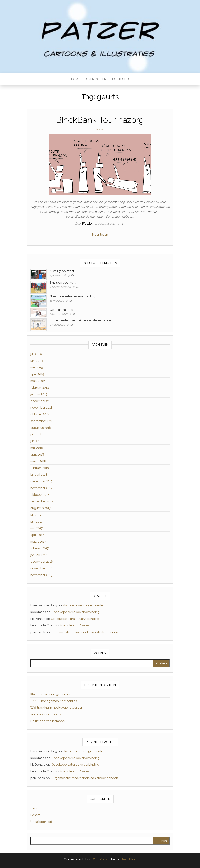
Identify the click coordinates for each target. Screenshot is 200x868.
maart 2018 (38, 461)
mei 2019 (37, 367)
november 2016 (42, 568)
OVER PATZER (96, 79)
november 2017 (41, 488)
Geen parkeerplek (62, 310)
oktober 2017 (40, 495)
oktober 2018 (40, 414)
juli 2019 (36, 354)
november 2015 (41, 575)
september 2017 (42, 501)
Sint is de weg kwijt (63, 283)
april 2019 (37, 374)
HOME (75, 79)
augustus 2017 (41, 508)
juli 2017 (36, 515)
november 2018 (41, 408)
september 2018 (42, 421)
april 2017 (37, 535)
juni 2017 (36, 521)
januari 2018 (39, 475)
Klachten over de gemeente (83, 605)
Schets (35, 815)
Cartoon (99, 129)
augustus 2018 (41, 428)
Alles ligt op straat (62, 271)
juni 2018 (36, 441)
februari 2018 (40, 468)
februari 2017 (40, 548)
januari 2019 (39, 394)
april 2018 (37, 455)
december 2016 (42, 562)
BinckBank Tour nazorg (100, 120)
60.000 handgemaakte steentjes (54, 701)
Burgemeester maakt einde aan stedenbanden (81, 320)
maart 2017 (38, 542)
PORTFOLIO (121, 79)
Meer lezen (100, 235)
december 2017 (41, 481)
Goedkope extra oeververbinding (72, 296)
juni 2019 (37, 361)
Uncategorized (41, 822)
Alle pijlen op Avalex (74, 625)
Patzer (88, 223)
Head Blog (128, 859)
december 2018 (42, 401)
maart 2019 (38, 381)
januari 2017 (39, 555)
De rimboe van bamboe (48, 721)
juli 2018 (36, 434)
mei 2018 (37, 448)
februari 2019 (40, 388)
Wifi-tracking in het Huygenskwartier (56, 708)
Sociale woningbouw (46, 714)
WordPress (99, 859)
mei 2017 (36, 528)
